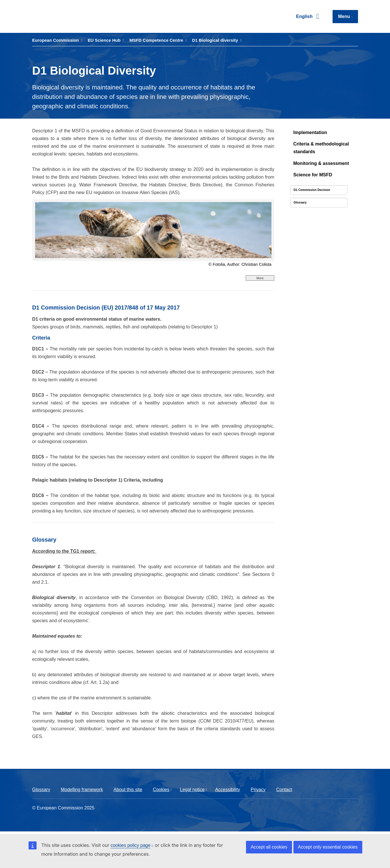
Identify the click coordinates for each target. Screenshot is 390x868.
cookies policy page (131, 845)
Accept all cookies (269, 847)
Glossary (41, 790)
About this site (128, 790)
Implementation (310, 132)
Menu (344, 16)
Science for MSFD (313, 175)
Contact (284, 790)
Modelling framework (82, 790)
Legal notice (192, 790)
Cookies (161, 790)
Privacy (258, 790)
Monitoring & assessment (321, 163)
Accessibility (228, 790)
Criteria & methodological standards (321, 148)
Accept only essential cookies (328, 847)
